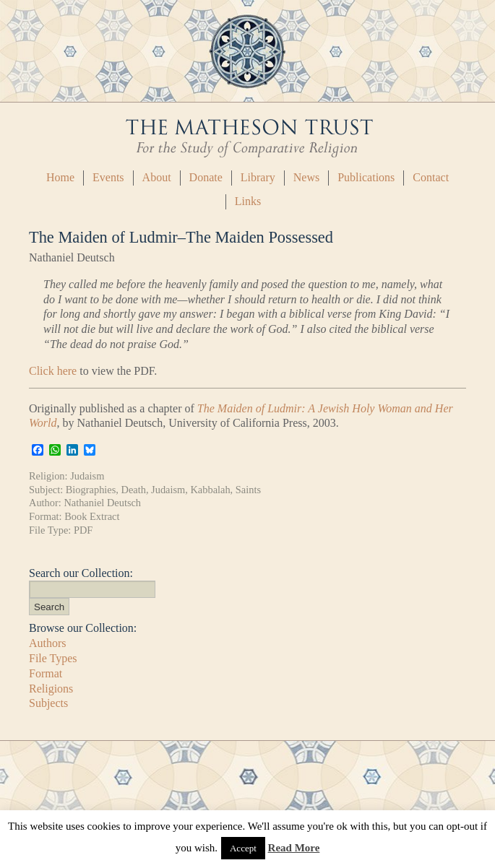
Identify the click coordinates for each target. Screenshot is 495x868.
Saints (248, 490)
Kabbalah (210, 490)
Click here (53, 371)
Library (258, 177)
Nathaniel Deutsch (102, 503)
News (306, 177)
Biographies (91, 490)
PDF (83, 530)
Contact (431, 177)
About (157, 177)
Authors (48, 643)
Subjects (48, 703)
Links (248, 201)
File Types (53, 658)
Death (134, 490)
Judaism (87, 476)
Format (46, 673)
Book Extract (92, 516)
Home (60, 177)
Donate (206, 177)
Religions (51, 689)
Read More (294, 848)
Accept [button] (243, 848)
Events (108, 177)
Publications (366, 177)
